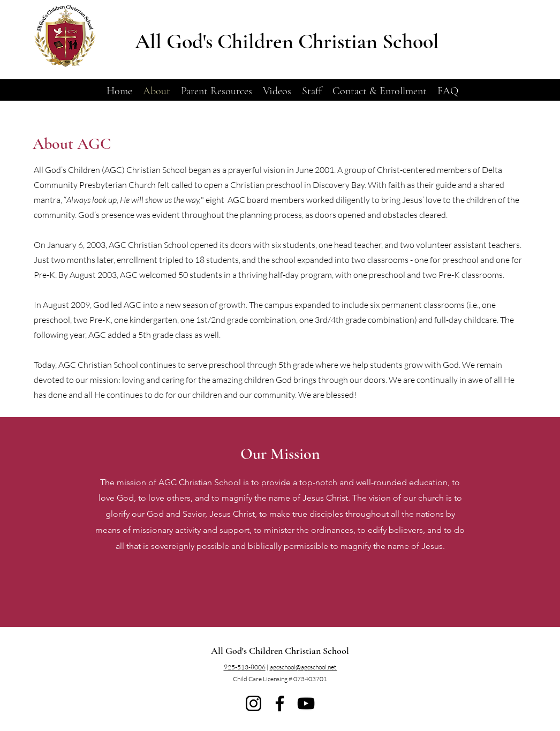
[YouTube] (306, 703)
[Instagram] (253, 703)
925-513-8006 (245, 667)
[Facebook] (280, 703)
